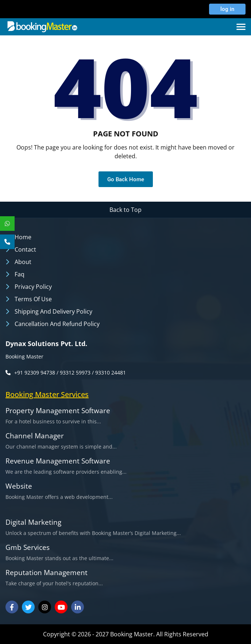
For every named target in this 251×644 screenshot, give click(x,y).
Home (23, 237)
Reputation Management (47, 573)
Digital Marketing (33, 522)
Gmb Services (28, 548)
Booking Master (24, 356)
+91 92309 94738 (35, 373)
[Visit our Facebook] (12, 607)
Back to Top (125, 210)
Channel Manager (35, 436)
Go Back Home (126, 179)
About (23, 262)
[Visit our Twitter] (28, 607)
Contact (25, 249)
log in (225, 9)
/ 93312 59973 (74, 373)
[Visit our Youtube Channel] (61, 607)
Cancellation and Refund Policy (57, 324)
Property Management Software (58, 411)
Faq (20, 274)
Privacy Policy (33, 287)
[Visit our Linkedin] (78, 607)
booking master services (47, 394)
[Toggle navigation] (241, 27)
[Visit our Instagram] (45, 607)
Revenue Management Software (58, 461)
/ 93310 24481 (109, 373)
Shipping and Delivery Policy (53, 311)
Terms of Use (33, 299)
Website (19, 486)
